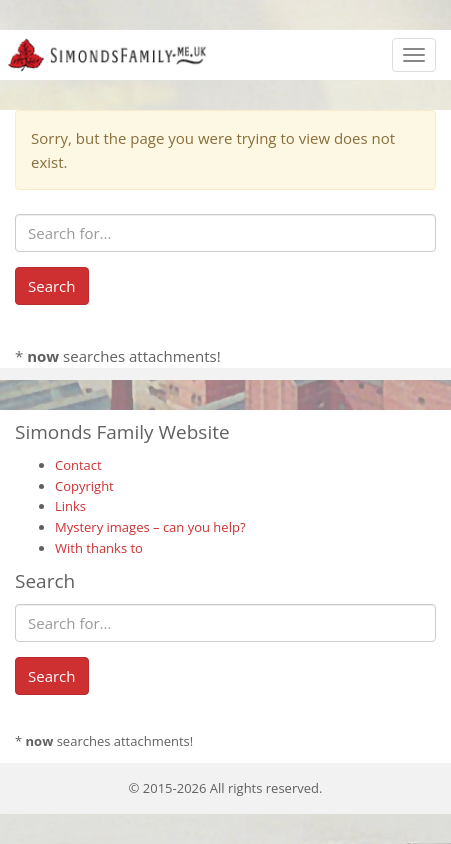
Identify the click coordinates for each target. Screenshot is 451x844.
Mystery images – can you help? (150, 527)
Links (70, 506)
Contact (78, 465)
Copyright (84, 486)
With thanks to (99, 548)
